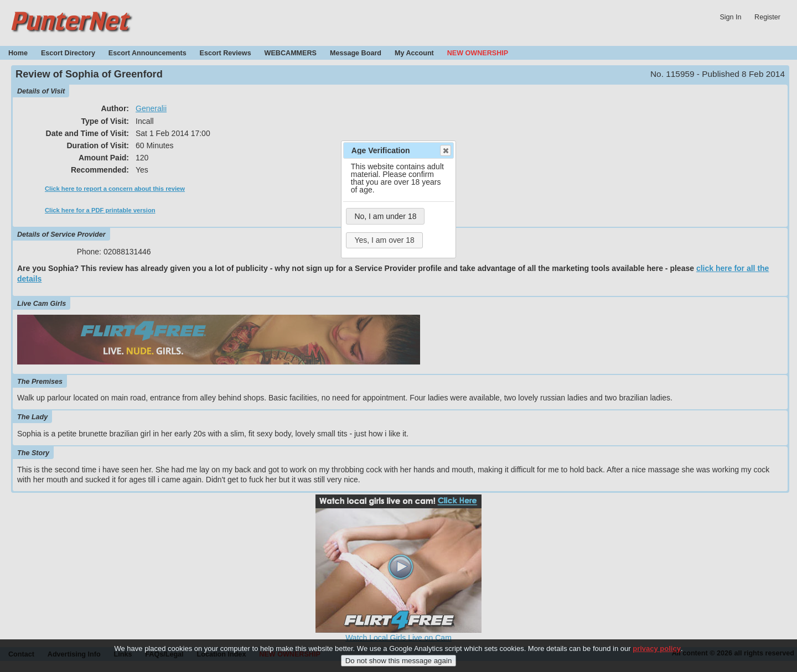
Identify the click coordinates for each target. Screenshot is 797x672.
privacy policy (657, 652)
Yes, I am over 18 (384, 240)
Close (445, 150)
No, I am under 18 (385, 216)
